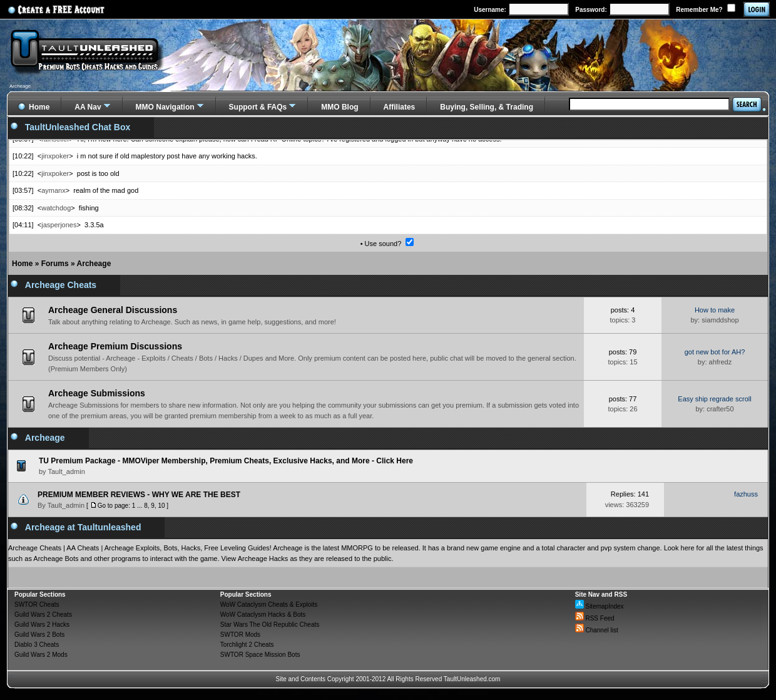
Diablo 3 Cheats (37, 645)
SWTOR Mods (240, 635)
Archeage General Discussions (113, 310)
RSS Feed (595, 618)
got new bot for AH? (715, 352)
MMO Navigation (165, 107)
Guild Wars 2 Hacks (42, 625)
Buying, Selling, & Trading (487, 107)
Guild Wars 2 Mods (41, 655)
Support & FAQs (258, 107)
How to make (715, 310)
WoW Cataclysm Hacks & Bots (263, 615)
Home (22, 264)
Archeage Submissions (97, 393)
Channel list (597, 630)
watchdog (56, 208)
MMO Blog (339, 107)
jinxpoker (55, 156)
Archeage (94, 264)
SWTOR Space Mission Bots (260, 655)
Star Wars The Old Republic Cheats (270, 625)
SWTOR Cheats (37, 605)
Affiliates (400, 107)
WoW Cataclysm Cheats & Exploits (269, 605)
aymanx (54, 190)
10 (161, 506)
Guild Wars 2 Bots (39, 635)
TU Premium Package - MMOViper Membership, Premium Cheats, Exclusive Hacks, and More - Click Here (226, 461)
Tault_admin (66, 505)
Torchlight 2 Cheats (247, 645)
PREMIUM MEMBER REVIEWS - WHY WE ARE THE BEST (139, 495)
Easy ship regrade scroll (714, 399)
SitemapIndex (600, 606)
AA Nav (88, 107)
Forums (55, 264)
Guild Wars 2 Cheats (43, 615)
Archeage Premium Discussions (115, 346)
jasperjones (59, 225)
